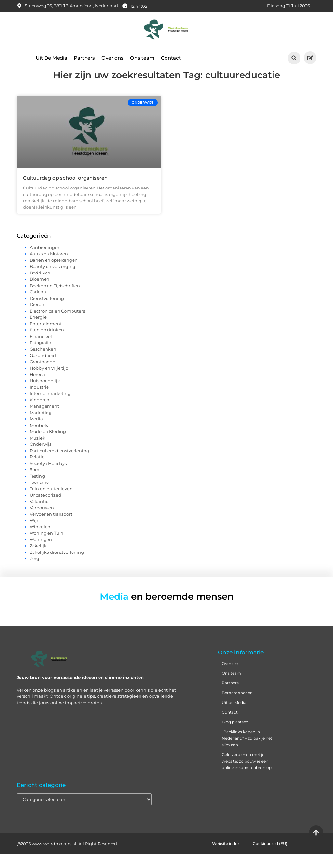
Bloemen (40, 293)
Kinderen (40, 413)
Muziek (37, 452)
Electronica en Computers (57, 325)
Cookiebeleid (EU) (270, 857)
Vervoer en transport (51, 528)
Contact (171, 58)
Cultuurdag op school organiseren (65, 192)
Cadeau (38, 305)
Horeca (37, 388)
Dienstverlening (47, 312)
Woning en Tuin (47, 547)
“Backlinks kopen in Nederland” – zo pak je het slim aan (247, 752)
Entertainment (46, 337)
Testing (37, 490)
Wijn (35, 534)
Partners (84, 58)
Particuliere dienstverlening (59, 464)
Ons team (142, 58)
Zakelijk (38, 559)
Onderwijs (40, 458)
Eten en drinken (47, 343)
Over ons (113, 58)
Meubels (39, 439)
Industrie (39, 401)
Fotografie (40, 356)
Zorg (34, 572)
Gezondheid (43, 369)
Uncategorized (45, 509)
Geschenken (43, 363)
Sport (35, 483)
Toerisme (39, 496)
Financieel (41, 350)
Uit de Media (234, 716)
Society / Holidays (48, 477)
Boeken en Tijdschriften (55, 299)
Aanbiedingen (45, 261)
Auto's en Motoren (49, 267)
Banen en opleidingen (54, 274)
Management (44, 420)
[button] (294, 58)
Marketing (41, 426)
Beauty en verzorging (53, 280)
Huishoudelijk (45, 394)
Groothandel (43, 375)
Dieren (37, 318)
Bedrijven (40, 287)
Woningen (41, 553)
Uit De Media (52, 58)
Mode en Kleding (48, 445)
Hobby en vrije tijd (49, 382)
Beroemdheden (237, 706)
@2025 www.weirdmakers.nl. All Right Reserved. (67, 857)
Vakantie (39, 515)
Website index (226, 857)
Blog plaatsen (235, 736)
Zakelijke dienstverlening (57, 566)
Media (36, 432)
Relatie (37, 470)
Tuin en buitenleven (51, 502)
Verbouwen (42, 521)
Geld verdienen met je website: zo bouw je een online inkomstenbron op (247, 775)
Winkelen (40, 540)
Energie (38, 331)
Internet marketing (50, 407)
